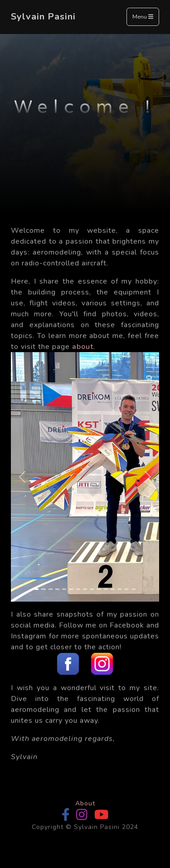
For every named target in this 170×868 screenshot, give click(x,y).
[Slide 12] (113, 589)
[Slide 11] (106, 589)
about (83, 347)
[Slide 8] (85, 589)
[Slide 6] (71, 589)
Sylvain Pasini (43, 17)
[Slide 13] (119, 589)
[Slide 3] (51, 589)
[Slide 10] (99, 589)
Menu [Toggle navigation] (143, 17)
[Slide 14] (126, 589)
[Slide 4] (57, 589)
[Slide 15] (134, 589)
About (85, 803)
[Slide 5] (64, 589)
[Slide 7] (78, 589)
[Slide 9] (92, 589)
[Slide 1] (36, 589)
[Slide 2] (43, 589)
